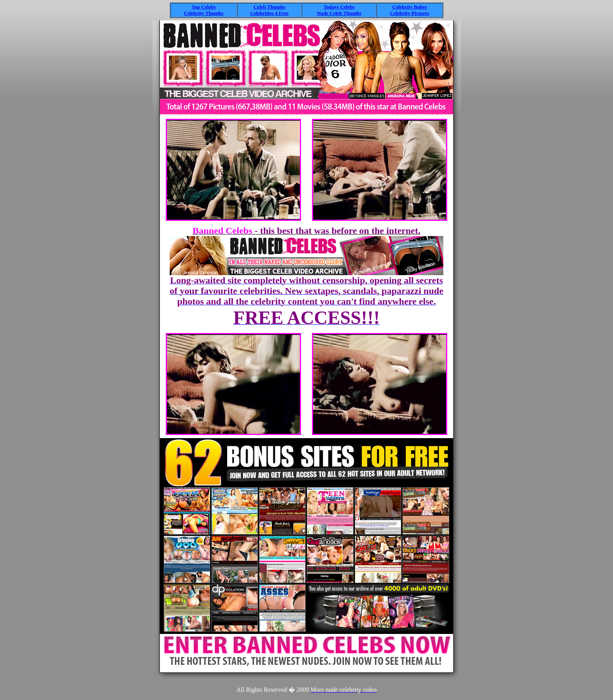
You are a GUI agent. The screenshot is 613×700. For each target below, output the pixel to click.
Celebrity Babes (409, 7)
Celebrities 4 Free (269, 13)
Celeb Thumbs (269, 7)
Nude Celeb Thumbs (339, 13)
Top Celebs (203, 7)
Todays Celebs (339, 7)
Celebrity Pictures (409, 13)
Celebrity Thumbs (203, 13)
